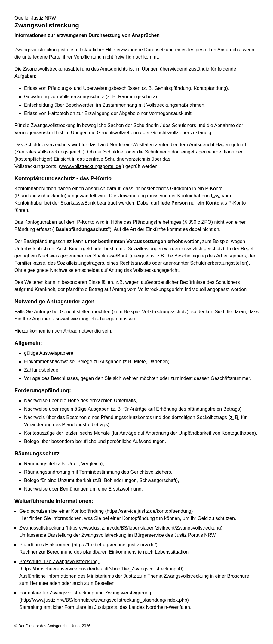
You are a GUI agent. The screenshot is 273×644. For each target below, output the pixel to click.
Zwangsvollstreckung (121, 528)
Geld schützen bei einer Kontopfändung (106, 511)
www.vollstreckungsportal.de (91, 166)
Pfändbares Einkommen (88, 545)
